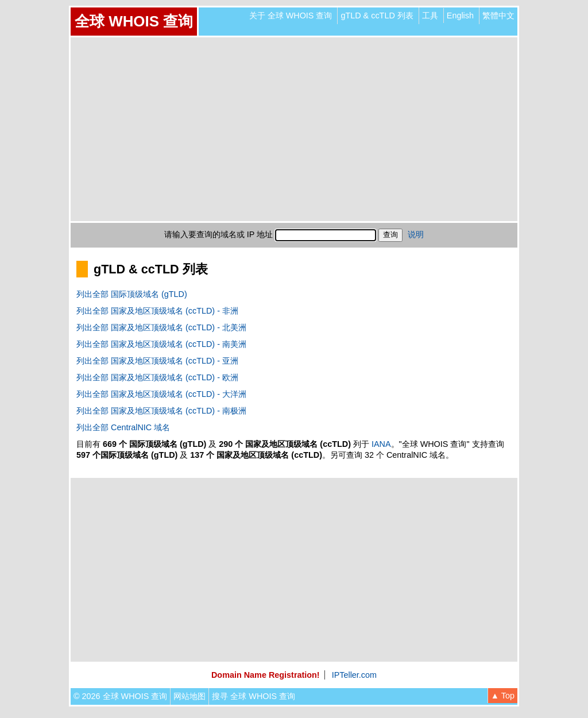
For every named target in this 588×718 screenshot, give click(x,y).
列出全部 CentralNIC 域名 (123, 427)
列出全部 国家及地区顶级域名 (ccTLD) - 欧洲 (157, 377)
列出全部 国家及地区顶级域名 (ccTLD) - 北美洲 (161, 327)
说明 (416, 234)
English (460, 16)
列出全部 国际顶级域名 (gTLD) (132, 294)
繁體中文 (498, 16)
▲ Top (503, 696)
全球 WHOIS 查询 (134, 21)
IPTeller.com (354, 675)
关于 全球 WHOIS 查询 (291, 16)
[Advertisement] (294, 129)
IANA (381, 444)
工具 (430, 16)
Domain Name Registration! (266, 675)
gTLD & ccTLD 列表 (377, 16)
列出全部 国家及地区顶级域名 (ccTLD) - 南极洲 (161, 411)
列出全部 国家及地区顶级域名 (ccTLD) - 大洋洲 (161, 394)
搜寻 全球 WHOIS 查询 (254, 696)
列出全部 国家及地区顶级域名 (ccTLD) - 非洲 (157, 311)
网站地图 (189, 696)
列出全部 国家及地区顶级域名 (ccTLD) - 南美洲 (161, 344)
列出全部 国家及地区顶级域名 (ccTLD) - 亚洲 (157, 361)
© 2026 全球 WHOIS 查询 (120, 696)
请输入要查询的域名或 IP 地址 (218, 234)
